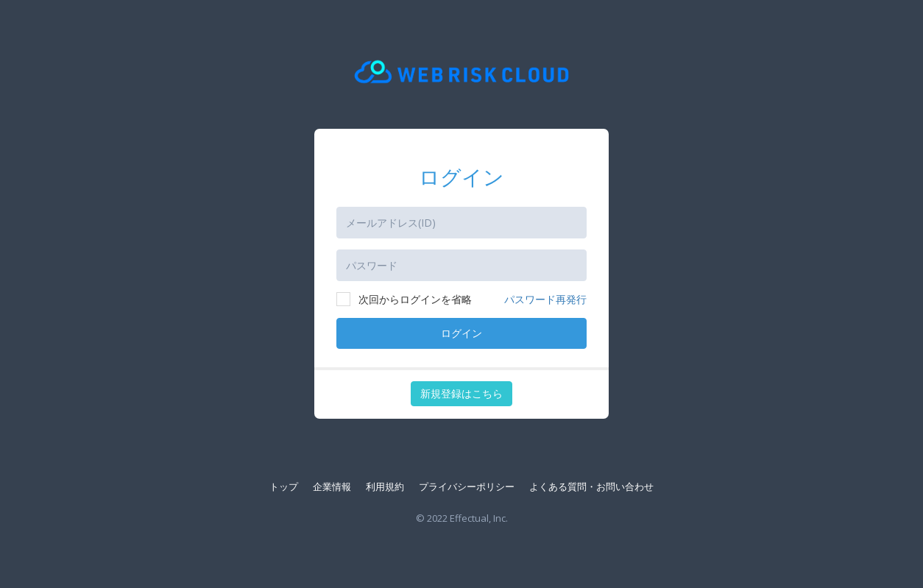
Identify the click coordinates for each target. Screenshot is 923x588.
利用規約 (385, 486)
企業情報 (332, 486)
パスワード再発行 (545, 299)
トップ (284, 486)
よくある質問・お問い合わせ (591, 486)
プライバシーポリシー (467, 486)
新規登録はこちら (462, 393)
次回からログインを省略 (404, 299)
